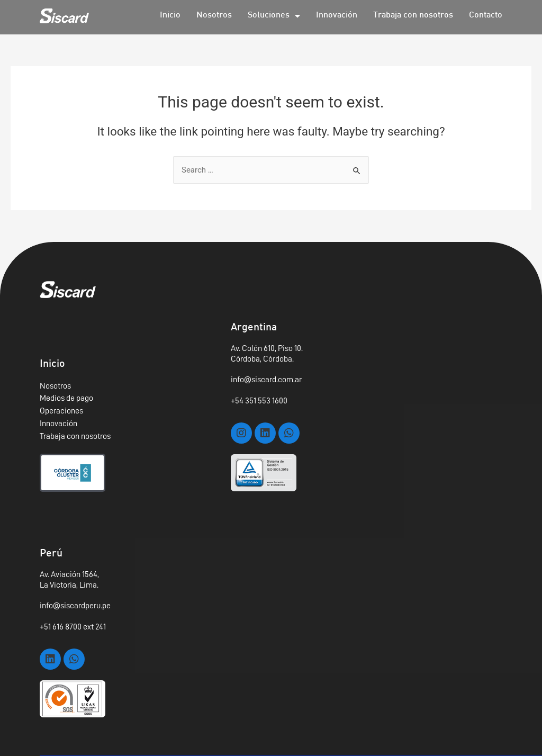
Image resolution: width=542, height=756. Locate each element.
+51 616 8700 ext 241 (73, 627)
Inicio (170, 16)
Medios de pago (66, 398)
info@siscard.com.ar (266, 380)
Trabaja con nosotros (413, 16)
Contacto (486, 16)
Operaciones (61, 411)
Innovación (337, 16)
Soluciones (274, 16)
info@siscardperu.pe (75, 606)
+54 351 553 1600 (259, 401)
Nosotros (214, 16)
